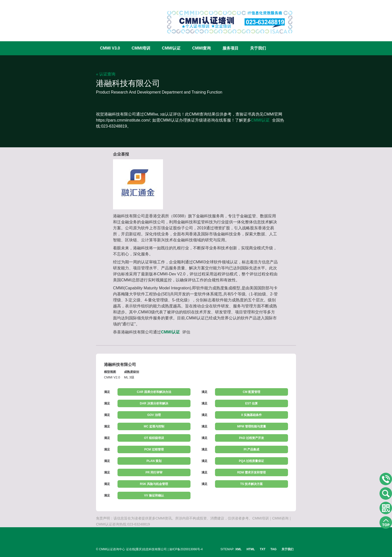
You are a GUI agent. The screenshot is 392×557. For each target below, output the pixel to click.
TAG (273, 549)
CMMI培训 (141, 48)
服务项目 (230, 48)
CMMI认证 (171, 48)
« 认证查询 (106, 74)
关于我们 (258, 48)
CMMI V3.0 (110, 48)
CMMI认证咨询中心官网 (112, 18)
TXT (263, 549)
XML (238, 549)
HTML (251, 549)
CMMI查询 (202, 48)
